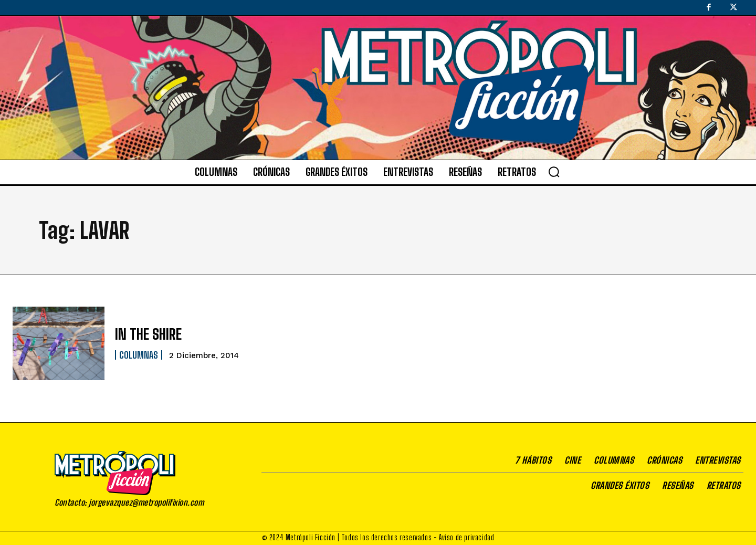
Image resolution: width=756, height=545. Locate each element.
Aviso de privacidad (466, 537)
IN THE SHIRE (144, 334)
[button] (554, 172)
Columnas (139, 354)
